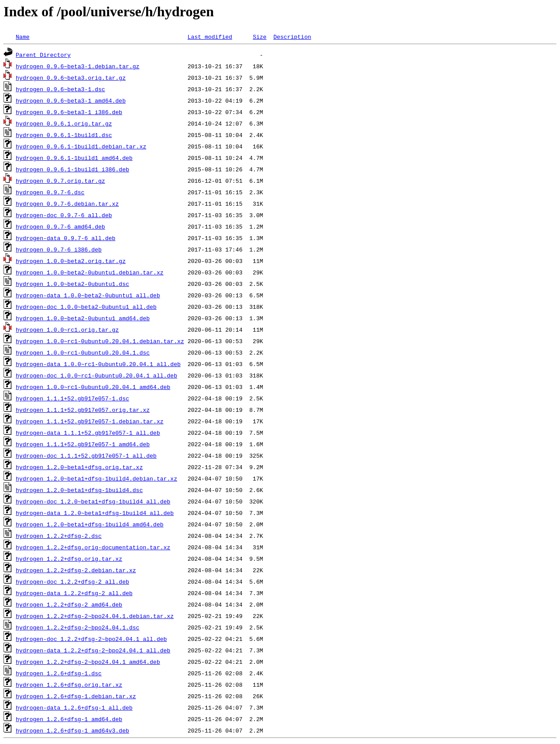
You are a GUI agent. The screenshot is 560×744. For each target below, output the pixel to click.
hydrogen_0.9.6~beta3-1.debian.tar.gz (78, 66)
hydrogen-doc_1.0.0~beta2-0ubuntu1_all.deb (86, 307)
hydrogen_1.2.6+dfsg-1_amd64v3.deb (72, 730)
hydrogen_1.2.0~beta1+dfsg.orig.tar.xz (79, 467)
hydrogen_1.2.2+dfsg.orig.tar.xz (69, 559)
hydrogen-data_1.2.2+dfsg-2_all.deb (74, 593)
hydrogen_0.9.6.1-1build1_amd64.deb (74, 158)
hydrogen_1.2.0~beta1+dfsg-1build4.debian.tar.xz (97, 478)
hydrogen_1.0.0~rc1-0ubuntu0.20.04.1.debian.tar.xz (100, 341)
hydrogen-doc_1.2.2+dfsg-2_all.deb (72, 581)
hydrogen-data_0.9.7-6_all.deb (66, 238)
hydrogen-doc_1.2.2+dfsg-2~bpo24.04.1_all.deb (91, 639)
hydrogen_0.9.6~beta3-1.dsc (61, 89)
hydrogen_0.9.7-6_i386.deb (59, 249)
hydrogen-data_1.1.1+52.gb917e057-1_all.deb (88, 433)
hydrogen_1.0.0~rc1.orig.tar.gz (67, 329)
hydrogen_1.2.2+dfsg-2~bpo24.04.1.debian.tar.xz (95, 616)
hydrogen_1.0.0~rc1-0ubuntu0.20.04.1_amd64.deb (93, 387)
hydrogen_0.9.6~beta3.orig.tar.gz (71, 78)
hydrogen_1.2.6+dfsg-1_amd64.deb (69, 719)
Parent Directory (43, 55)
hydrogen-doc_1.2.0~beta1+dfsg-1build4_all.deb (93, 501)
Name (23, 37)
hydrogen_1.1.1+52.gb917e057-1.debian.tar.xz (90, 421)
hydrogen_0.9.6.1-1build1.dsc (64, 135)
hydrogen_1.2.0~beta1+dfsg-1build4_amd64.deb (90, 524)
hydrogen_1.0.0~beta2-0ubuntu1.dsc (72, 284)
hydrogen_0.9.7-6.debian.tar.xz (67, 204)
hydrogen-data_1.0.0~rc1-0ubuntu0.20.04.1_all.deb (98, 364)
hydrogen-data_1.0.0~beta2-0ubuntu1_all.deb (88, 295)
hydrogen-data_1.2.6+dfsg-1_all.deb (74, 707)
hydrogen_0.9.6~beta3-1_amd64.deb (71, 100)
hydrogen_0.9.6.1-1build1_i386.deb (72, 169)
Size (260, 37)
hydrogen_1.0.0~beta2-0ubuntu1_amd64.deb (83, 318)
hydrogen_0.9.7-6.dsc (50, 192)
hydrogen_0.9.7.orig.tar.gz (61, 181)
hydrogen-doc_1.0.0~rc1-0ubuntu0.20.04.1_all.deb (97, 375)
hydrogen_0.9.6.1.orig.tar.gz (64, 123)
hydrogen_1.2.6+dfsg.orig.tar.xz (69, 685)
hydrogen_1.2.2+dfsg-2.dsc (59, 536)
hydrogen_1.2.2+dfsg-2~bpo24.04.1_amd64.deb (88, 662)
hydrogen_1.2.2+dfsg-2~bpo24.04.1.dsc (78, 627)
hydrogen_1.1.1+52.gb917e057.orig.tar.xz (83, 410)
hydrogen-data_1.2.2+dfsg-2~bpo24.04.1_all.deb (93, 650)
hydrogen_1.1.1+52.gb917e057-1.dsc (72, 398)
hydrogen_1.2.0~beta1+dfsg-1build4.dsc (79, 490)
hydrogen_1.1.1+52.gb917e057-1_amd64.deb (83, 444)
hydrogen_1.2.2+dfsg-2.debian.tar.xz (76, 570)
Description (292, 37)
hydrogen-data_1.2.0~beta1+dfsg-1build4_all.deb (95, 513)
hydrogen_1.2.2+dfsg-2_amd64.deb (69, 604)
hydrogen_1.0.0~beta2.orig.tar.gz (71, 261)
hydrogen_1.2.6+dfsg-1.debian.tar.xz (76, 696)
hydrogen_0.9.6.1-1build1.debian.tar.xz (81, 146)
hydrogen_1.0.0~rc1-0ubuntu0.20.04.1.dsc (83, 352)
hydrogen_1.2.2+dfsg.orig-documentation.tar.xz (93, 547)
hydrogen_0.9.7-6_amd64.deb (61, 226)
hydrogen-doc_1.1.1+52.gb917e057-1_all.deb (86, 455)
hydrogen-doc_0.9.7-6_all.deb (64, 215)
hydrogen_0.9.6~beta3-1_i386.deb (69, 112)
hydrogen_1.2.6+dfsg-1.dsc (59, 673)
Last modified (210, 37)
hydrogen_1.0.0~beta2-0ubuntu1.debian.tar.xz (90, 272)
